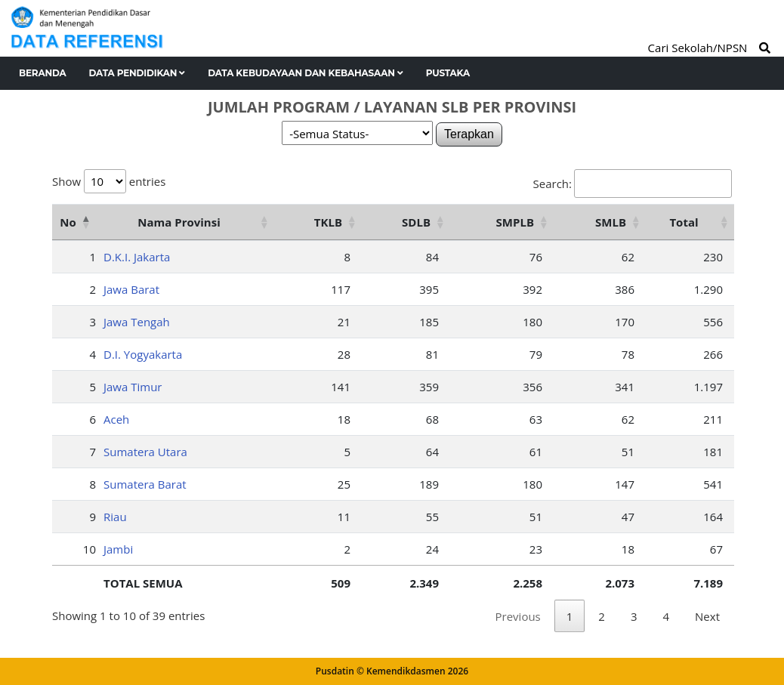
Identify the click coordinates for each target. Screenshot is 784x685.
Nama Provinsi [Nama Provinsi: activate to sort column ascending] (179, 222)
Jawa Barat (131, 289)
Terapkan (469, 134)
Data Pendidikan (137, 73)
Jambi (118, 549)
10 (90, 549)
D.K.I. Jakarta (137, 257)
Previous (518, 616)
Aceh (116, 419)
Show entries (109, 181)
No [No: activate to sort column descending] (68, 222)
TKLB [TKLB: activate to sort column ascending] (328, 222)
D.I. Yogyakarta (143, 354)
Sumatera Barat (145, 484)
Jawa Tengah (137, 322)
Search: (633, 184)
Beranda (43, 73)
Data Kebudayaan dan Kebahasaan (306, 73)
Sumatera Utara (145, 452)
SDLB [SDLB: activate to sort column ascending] (416, 222)
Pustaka (448, 73)
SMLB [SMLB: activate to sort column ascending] (611, 222)
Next (707, 616)
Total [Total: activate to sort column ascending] (684, 222)
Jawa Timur (133, 387)
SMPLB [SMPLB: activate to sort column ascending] (515, 222)
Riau (115, 517)
